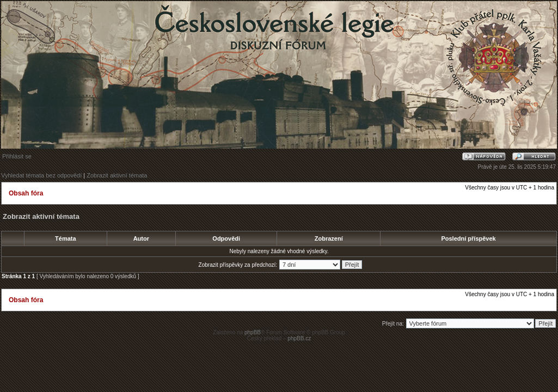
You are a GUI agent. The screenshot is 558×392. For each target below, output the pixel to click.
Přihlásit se (17, 156)
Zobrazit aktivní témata (117, 175)
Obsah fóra (26, 193)
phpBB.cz (299, 338)
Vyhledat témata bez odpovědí (41, 175)
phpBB (253, 332)
